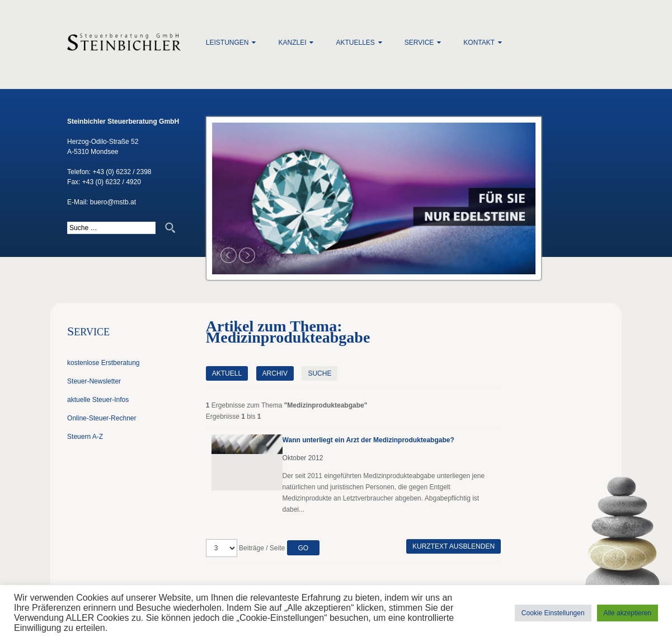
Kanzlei (292, 43)
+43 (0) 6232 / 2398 (122, 172)
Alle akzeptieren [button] (628, 613)
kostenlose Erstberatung (103, 363)
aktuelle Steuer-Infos (98, 400)
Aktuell (227, 373)
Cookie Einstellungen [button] (553, 613)
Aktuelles (355, 43)
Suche (319, 373)
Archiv (275, 373)
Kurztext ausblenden (454, 546)
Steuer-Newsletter (94, 381)
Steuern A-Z (85, 437)
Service (419, 43)
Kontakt (479, 43)
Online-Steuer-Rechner (102, 418)
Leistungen (227, 43)
